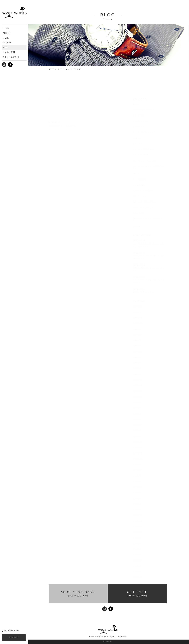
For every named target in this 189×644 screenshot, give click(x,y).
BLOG (60, 69)
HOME (51, 69)
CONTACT (14, 638)
